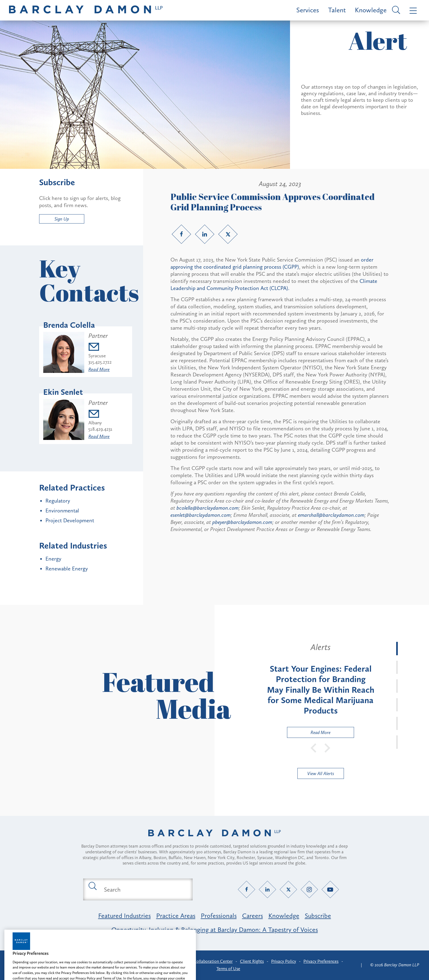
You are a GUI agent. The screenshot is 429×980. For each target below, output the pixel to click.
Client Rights (252, 961)
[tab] (397, 648)
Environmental (62, 511)
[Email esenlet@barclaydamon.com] (100, 415)
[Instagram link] (309, 890)
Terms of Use (228, 969)
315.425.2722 (100, 362)
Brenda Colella (69, 325)
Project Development (70, 520)
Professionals (219, 916)
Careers (253, 916)
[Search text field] (144, 889)
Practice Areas (176, 916)
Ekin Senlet (63, 392)
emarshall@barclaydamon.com (331, 515)
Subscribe (318, 916)
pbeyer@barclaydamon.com (242, 522)
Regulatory (58, 501)
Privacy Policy (284, 961)
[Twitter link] (228, 234)
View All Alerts (321, 773)
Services (308, 10)
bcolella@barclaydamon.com (208, 508)
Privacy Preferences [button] (321, 961)
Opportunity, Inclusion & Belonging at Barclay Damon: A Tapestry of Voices (215, 930)
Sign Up (62, 219)
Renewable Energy (67, 569)
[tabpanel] (321, 690)
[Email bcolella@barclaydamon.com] (100, 348)
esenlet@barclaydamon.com (201, 515)
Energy (53, 559)
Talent (337, 10)
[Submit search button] (92, 886)
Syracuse (97, 356)
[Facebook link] (181, 234)
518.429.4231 (100, 429)
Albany (95, 423)
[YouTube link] (330, 890)
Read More (99, 369)
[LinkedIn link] (205, 234)
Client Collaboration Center (207, 961)
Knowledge (371, 10)
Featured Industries (124, 916)
